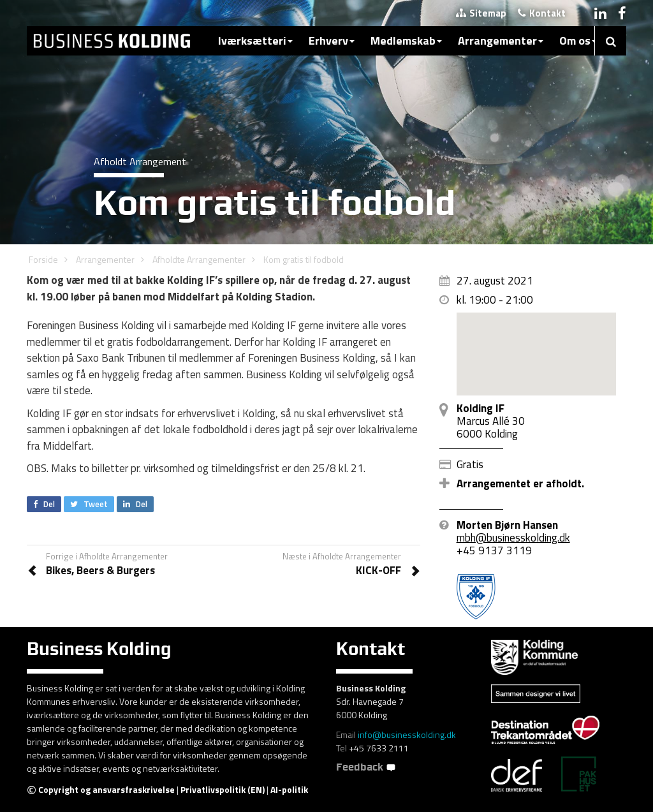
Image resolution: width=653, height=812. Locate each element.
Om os (578, 41)
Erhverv (332, 41)
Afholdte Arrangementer (199, 259)
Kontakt (542, 13)
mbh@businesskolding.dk (513, 538)
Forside (43, 259)
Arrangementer (501, 41)
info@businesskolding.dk (407, 734)
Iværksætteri (255, 41)
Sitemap (481, 13)
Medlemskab (406, 41)
